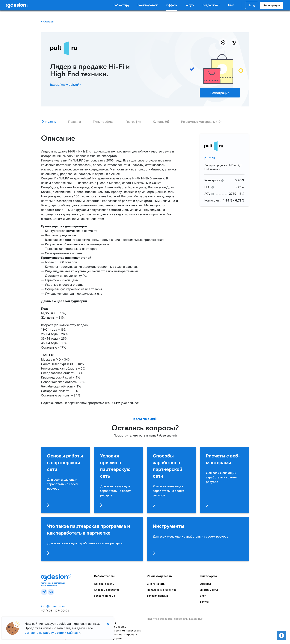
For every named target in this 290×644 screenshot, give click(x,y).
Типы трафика (103, 122)
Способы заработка (107, 590)
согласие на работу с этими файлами (53, 633)
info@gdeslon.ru (53, 606)
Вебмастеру (121, 5)
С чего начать (156, 584)
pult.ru (210, 158)
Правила (75, 122)
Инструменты (209, 590)
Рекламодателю (148, 5)
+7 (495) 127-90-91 (55, 611)
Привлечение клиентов (162, 590)
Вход (252, 5)
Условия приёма (105, 596)
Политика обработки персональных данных (175, 619)
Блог (231, 5)
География (133, 122)
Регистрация (272, 5)
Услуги (190, 5)
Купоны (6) (161, 122)
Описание (49, 121)
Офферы (172, 5)
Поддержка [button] (210, 5)
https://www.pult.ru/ (65, 85)
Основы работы (104, 584)
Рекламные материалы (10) (201, 122)
